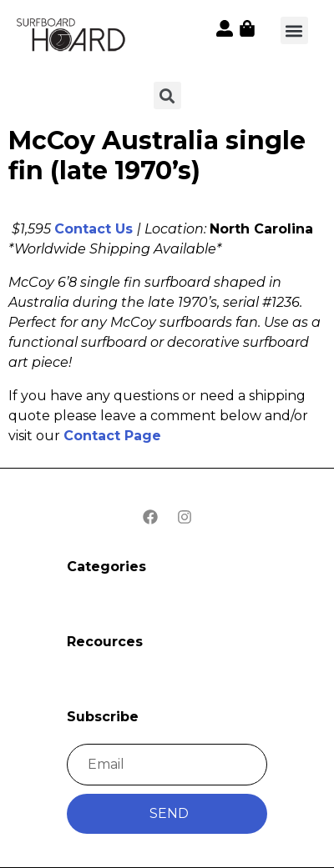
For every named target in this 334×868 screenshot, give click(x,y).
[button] (294, 30)
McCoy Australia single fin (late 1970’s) (157, 156)
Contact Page (112, 436)
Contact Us (94, 229)
